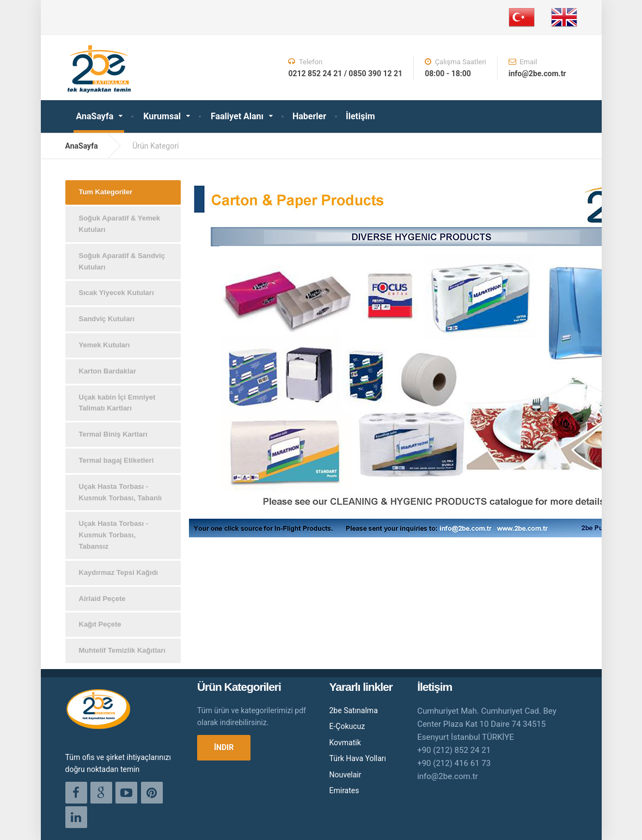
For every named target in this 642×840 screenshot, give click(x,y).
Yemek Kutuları (105, 345)
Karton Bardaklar (108, 371)
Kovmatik (345, 743)
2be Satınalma (354, 710)
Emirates (344, 790)
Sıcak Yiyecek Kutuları (117, 293)
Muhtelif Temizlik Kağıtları (122, 650)
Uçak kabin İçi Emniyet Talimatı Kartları (117, 403)
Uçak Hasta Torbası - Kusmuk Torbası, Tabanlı (121, 492)
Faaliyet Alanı (237, 116)
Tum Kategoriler (106, 192)
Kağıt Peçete (100, 624)
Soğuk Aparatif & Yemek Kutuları (120, 224)
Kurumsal (162, 116)
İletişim (360, 116)
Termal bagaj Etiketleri (117, 460)
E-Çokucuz (347, 726)
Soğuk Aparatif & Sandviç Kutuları (122, 261)
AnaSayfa (95, 116)
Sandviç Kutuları (107, 319)
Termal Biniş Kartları (113, 434)
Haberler (309, 116)
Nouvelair (346, 775)
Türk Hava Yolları (358, 758)
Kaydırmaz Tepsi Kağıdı (119, 572)
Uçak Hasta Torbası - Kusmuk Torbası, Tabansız (114, 535)
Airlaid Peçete (102, 599)
